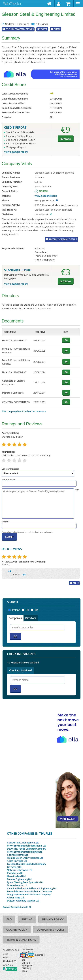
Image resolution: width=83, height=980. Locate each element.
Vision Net (27, 952)
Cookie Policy (17, 930)
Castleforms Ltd (15, 873)
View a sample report (16, 152)
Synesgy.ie (27, 966)
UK (27, 610)
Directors (31, 618)
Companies (15, 618)
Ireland (16, 610)
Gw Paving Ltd (14, 867)
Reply (76, 583)
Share (57, 29)
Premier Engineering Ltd (19, 879)
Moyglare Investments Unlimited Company (29, 895)
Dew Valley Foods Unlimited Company (27, 849)
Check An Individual (20, 670)
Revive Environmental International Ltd (27, 846)
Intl (37, 610)
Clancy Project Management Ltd (23, 843)
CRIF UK (25, 968)
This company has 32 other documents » (24, 411)
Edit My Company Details (20, 29)
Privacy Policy (53, 919)
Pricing (27, 919)
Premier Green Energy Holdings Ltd (25, 858)
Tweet (44, 29)
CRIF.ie (25, 963)
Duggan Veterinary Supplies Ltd (23, 901)
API (23, 960)
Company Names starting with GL (17, 907)
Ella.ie (25, 971)
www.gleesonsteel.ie (46, 196)
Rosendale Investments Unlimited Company (29, 892)
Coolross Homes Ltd (18, 855)
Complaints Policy (50, 930)
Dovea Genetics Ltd (17, 885)
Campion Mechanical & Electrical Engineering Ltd (32, 888)
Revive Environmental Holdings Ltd (25, 852)
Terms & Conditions (21, 940)
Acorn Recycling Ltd (17, 861)
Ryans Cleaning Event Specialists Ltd (25, 882)
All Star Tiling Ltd (15, 898)
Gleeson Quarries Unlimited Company (27, 864)
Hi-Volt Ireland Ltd (16, 876)
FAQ (9, 919)
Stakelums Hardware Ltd (20, 870)
